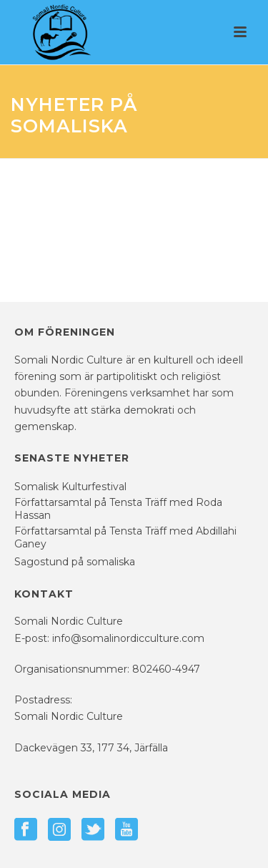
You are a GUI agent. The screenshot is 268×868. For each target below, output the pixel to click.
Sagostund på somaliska (75, 562)
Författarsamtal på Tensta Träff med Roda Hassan (118, 509)
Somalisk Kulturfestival (70, 487)
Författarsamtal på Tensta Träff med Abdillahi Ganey (125, 537)
